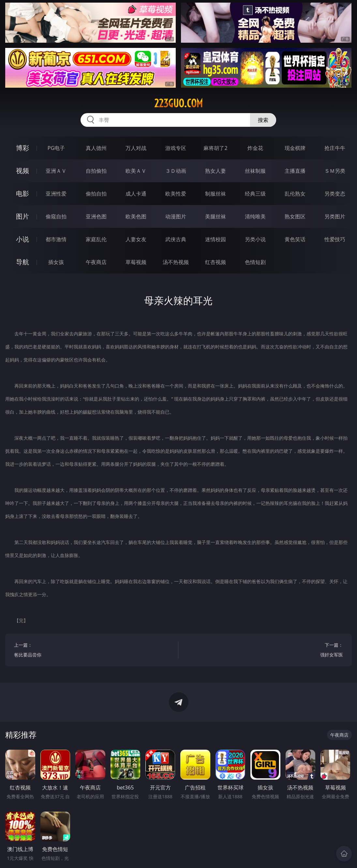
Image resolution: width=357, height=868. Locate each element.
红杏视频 (216, 262)
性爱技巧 (335, 239)
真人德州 (96, 148)
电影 (22, 193)
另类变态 (335, 194)
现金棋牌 (295, 148)
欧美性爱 (176, 194)
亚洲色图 (96, 216)
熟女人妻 (216, 171)
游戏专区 (176, 148)
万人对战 (136, 148)
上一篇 (92, 651)
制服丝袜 (216, 194)
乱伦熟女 (295, 194)
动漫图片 (176, 216)
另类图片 (335, 216)
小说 (22, 239)
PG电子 (56, 148)
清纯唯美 (255, 216)
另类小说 (255, 239)
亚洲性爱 (56, 194)
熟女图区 (295, 216)
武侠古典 (176, 239)
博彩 (22, 148)
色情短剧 (255, 262)
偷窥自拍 (56, 216)
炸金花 (255, 148)
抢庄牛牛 (335, 148)
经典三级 (255, 194)
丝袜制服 (255, 171)
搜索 (263, 120)
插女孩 (56, 262)
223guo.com (178, 103)
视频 (22, 171)
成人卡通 (136, 194)
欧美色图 (136, 216)
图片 (22, 216)
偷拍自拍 (96, 194)
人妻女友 (136, 239)
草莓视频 (136, 262)
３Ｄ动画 (176, 171)
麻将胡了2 (215, 148)
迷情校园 (216, 239)
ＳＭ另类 (335, 171)
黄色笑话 (295, 239)
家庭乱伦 (96, 239)
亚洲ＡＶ (56, 171)
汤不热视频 (176, 262)
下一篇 (265, 651)
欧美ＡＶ (136, 171)
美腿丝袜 (216, 216)
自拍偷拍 (96, 171)
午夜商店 (96, 262)
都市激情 (56, 239)
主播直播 (295, 171)
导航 (22, 262)
